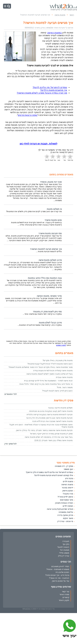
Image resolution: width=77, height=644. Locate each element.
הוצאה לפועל (63, 547)
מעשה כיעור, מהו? (65, 387)
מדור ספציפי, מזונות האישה (49, 296)
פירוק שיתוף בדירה (65, 515)
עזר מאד (70, 157)
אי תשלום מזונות (54, 209)
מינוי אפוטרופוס (66, 500)
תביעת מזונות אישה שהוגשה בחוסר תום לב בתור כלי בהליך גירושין (44, 430)
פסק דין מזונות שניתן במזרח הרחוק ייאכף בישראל (51, 434)
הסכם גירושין (68, 491)
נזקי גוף (66, 544)
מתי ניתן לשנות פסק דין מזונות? (47, 312)
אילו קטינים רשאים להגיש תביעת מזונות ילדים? (54, 475)
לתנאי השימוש (61, 345)
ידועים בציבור (67, 488)
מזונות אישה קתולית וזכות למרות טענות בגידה (53, 371)
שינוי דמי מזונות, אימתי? (51, 182)
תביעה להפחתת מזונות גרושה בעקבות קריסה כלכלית (50, 414)
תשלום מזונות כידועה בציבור (60, 408)
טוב (59, 157)
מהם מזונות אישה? (53, 220)
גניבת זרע (69, 478)
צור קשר (66, 592)
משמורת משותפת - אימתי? (58, 569)
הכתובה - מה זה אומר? (59, 578)
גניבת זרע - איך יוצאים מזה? (57, 575)
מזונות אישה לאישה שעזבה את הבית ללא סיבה (52, 421)
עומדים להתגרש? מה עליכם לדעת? (50, 87)
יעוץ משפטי (68, 469)
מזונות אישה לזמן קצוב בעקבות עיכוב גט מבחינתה (51, 411)
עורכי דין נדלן (64, 556)
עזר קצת (53, 157)
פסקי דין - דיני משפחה (64, 466)
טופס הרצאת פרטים (28, 115)
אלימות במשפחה (66, 512)
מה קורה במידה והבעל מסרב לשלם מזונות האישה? (42, 93)
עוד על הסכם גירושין (61, 581)
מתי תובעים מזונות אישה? (50, 233)
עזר (64, 157)
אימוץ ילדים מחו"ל (65, 497)
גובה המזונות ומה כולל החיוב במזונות (45, 278)
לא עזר (47, 157)
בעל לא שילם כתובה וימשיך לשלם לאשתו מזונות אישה (49, 374)
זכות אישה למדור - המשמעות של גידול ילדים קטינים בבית (48, 381)
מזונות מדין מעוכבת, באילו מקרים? (58, 360)
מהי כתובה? (68, 494)
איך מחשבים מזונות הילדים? (54, 90)
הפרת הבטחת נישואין (64, 503)
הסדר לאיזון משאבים (60, 566)
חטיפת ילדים (68, 506)
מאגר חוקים (68, 518)
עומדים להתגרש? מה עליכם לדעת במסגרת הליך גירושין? (49, 472)
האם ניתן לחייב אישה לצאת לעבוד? (57, 391)
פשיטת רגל (65, 550)
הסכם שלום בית (62, 572)
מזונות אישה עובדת (64, 377)
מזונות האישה (67, 485)
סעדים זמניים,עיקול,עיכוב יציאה (60, 509)
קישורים (66, 597)
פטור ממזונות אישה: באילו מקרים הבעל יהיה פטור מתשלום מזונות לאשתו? (41, 367)
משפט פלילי (64, 553)
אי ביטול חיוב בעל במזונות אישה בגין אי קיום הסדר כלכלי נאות (46, 384)
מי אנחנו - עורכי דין (65, 521)
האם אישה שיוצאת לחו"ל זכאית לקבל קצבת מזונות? (50, 364)
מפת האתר (64, 594)
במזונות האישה (54, 33)
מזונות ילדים (68, 481)
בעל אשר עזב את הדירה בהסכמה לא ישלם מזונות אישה (49, 437)
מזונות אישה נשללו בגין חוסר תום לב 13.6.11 (53, 440)
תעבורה (66, 541)
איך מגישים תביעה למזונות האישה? (46, 249)
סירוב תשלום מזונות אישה (50, 260)
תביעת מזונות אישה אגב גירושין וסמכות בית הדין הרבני (49, 418)
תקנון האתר (64, 600)
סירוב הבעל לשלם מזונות (50, 323)
